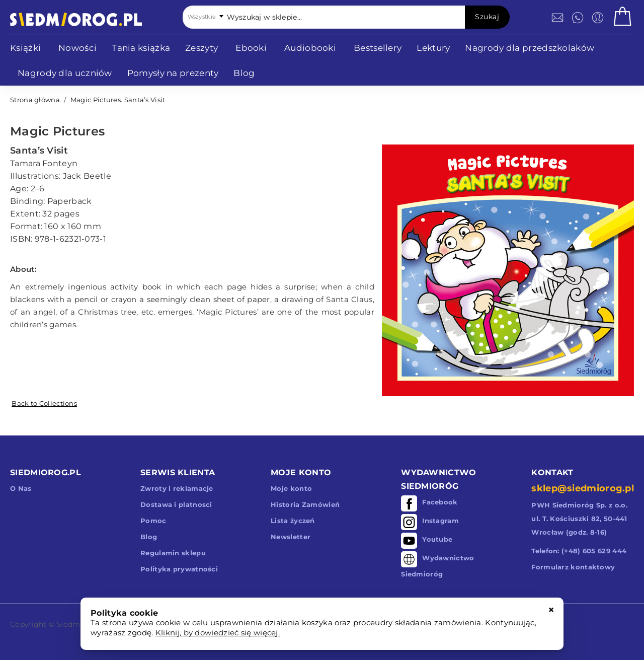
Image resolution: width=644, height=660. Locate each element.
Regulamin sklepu (173, 553)
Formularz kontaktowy (573, 567)
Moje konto (291, 488)
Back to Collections (44, 403)
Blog (149, 537)
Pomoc (153, 521)
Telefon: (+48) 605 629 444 (579, 551)
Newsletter (291, 537)
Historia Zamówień (305, 504)
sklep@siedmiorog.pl (583, 488)
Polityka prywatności (179, 569)
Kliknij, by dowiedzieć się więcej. (218, 633)
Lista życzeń (293, 521)
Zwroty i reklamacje (177, 488)
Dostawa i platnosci (176, 504)
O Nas (21, 488)
